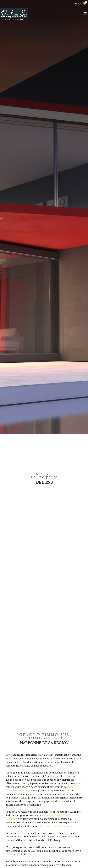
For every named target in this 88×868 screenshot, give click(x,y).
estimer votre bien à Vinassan (54, 826)
